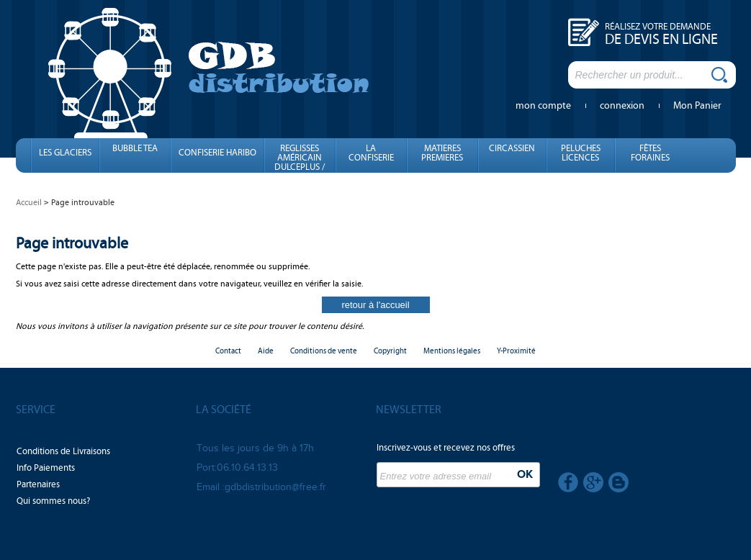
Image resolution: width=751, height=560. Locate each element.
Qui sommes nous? (53, 501)
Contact (228, 351)
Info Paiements (46, 468)
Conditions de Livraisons (63, 451)
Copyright (390, 351)
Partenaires (38, 484)
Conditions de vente (324, 351)
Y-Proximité (516, 351)
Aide (266, 351)
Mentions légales (452, 351)
